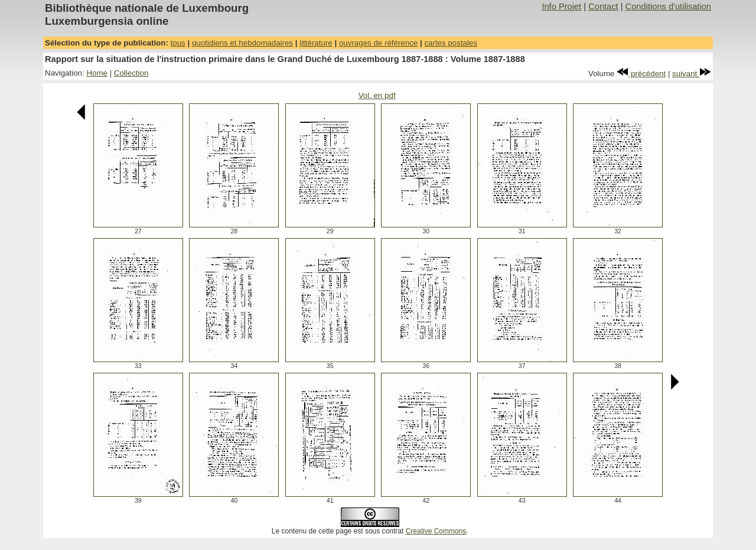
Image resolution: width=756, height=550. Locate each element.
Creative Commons (436, 531)
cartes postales (451, 43)
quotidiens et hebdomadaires (242, 43)
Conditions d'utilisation (668, 6)
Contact (603, 6)
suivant (692, 74)
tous (178, 43)
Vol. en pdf (377, 95)
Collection (131, 73)
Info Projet (561, 6)
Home (97, 73)
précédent (641, 74)
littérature (316, 43)
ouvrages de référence (378, 43)
